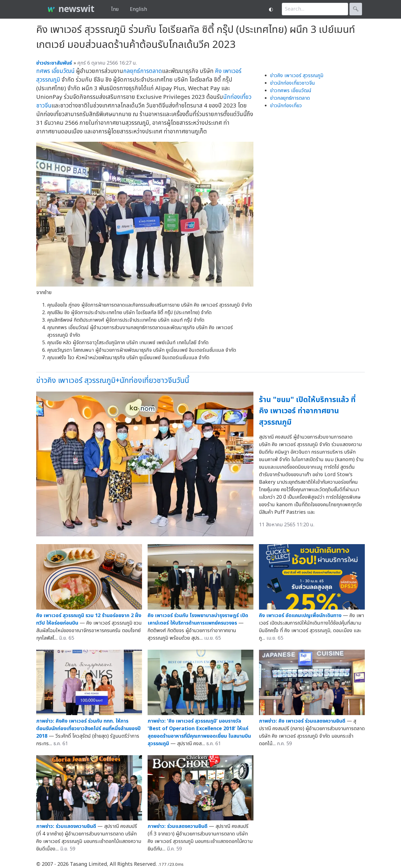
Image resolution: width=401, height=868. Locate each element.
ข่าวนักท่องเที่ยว (286, 106)
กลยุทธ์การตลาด (143, 71)
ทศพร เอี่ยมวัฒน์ (55, 71)
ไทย (115, 9)
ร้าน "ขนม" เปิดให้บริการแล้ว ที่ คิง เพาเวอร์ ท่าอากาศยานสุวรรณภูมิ (307, 411)
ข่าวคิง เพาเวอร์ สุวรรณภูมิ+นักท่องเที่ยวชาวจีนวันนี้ (113, 381)
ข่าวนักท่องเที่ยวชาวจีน (293, 83)
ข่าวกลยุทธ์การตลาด (290, 98)
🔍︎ (356, 9)
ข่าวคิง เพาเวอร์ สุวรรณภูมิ (297, 76)
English (138, 9)
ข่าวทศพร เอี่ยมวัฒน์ (291, 91)
